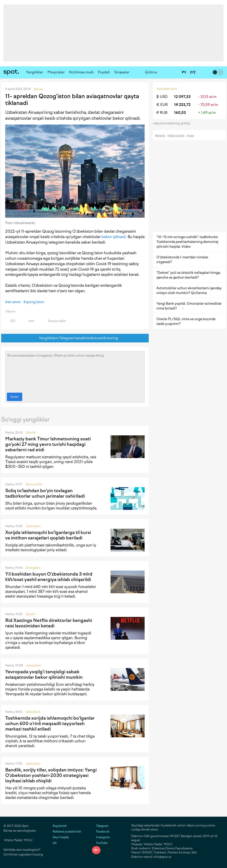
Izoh (29, 321)
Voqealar (122, 72)
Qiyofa (31, 433)
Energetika (33, 568)
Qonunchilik (34, 484)
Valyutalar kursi (167, 89)
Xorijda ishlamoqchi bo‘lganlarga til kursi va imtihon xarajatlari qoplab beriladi (48, 535)
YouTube (100, 843)
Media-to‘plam (176, 136)
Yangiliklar (35, 72)
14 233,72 (182, 105)
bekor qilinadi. (114, 237)
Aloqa (190, 136)
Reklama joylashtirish (67, 832)
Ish (55, 843)
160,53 (180, 113)
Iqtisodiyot (33, 526)
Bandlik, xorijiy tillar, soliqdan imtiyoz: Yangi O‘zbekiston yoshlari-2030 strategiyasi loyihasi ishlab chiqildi (51, 775)
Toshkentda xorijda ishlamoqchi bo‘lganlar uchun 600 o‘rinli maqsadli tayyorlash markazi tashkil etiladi (50, 723)
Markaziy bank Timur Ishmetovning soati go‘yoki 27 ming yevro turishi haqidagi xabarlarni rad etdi (48, 444)
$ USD (162, 97)
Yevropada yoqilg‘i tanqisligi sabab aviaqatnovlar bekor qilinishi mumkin (44, 674)
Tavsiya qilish (54, 321)
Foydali (104, 72)
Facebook (101, 832)
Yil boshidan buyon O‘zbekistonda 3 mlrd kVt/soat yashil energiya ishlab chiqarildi (49, 577)
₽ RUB (162, 113)
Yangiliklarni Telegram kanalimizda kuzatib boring (75, 338)
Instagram (101, 837)
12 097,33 (182, 97)
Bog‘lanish (60, 826)
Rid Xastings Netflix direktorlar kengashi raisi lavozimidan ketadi (49, 623)
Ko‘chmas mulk (81, 72)
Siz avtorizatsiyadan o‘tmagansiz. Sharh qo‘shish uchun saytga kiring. (75, 371)
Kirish (15, 397)
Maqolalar (56, 72)
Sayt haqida (61, 837)
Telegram (100, 826)
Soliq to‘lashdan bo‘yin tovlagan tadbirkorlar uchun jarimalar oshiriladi (45, 493)
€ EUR (162, 105)
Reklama (160, 136)
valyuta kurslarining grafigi (173, 123)
